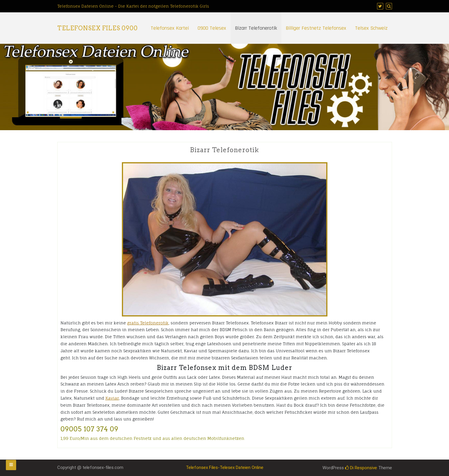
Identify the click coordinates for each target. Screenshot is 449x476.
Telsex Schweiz (371, 28)
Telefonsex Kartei (170, 28)
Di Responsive (361, 468)
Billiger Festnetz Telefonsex (316, 28)
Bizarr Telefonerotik (256, 28)
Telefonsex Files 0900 (97, 28)
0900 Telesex (212, 28)
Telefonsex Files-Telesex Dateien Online (225, 467)
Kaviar (112, 398)
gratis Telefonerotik (148, 323)
